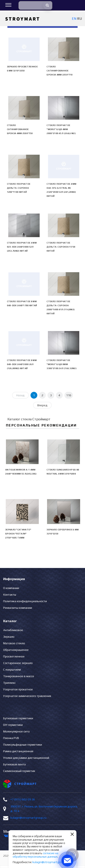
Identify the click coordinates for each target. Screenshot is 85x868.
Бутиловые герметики (18, 718)
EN (74, 19)
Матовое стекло (14, 643)
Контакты (10, 595)
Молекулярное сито (16, 731)
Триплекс (9, 683)
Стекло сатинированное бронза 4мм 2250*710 (60, 71)
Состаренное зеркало (18, 663)
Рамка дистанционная (18, 751)
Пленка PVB (11, 738)
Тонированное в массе (19, 676)
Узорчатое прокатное (18, 689)
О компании (11, 588)
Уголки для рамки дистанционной (26, 758)
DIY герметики (13, 725)
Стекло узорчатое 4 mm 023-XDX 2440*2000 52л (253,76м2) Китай (22, 247)
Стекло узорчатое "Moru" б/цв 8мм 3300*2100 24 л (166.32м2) (62, 364)
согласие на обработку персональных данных (36, 855)
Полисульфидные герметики (23, 745)
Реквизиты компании (18, 608)
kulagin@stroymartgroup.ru (28, 818)
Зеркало (9, 637)
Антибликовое (13, 630)
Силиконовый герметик (19, 771)
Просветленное (14, 656)
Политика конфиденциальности (25, 601)
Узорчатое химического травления (27, 696)
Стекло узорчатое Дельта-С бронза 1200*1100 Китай (19, 188)
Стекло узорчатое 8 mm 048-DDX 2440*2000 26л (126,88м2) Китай (22, 364)
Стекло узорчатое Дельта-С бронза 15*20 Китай (61, 247)
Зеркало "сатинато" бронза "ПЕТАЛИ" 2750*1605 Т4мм (18, 534)
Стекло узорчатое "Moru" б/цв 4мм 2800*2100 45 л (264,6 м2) (61, 129)
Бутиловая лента (14, 764)
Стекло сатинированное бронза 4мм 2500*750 (20, 129)
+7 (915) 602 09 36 (23, 799)
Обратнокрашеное (16, 650)
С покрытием (12, 670)
